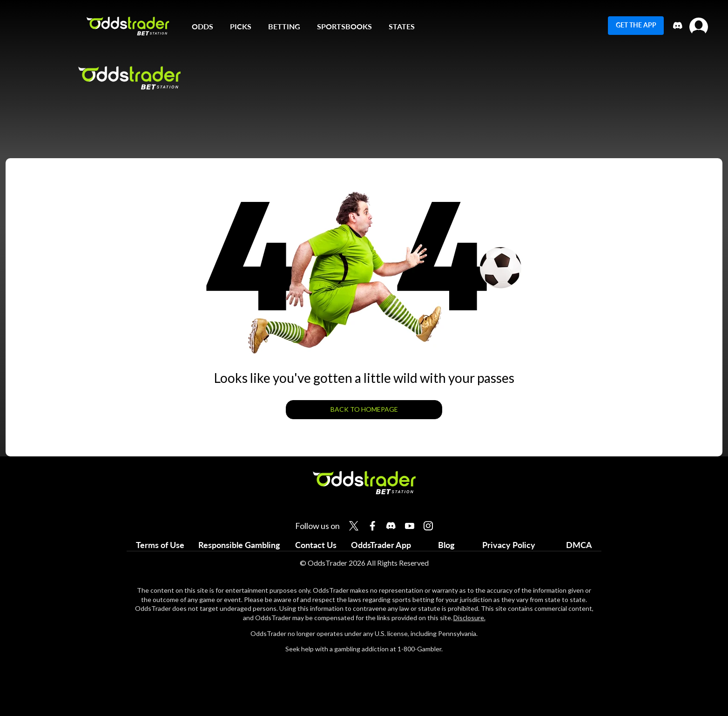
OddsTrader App (381, 545)
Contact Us (316, 545)
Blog (446, 545)
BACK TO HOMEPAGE (364, 409)
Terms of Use (160, 545)
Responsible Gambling (239, 545)
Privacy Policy (509, 545)
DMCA (579, 545)
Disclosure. (469, 618)
